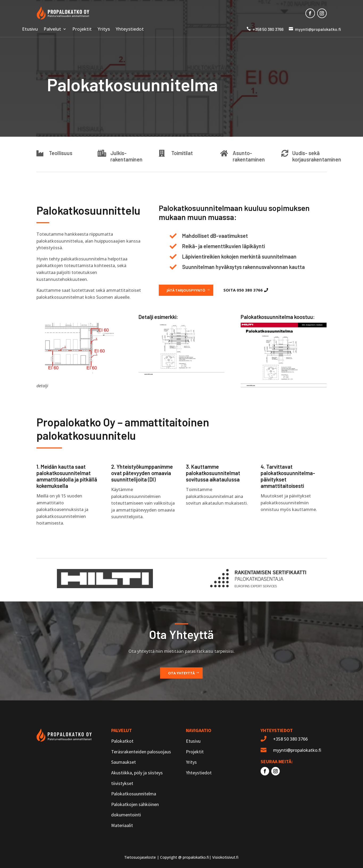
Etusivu (30, 30)
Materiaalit (122, 825)
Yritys (104, 30)
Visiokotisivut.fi (225, 857)
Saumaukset (124, 762)
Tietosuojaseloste (140, 857)
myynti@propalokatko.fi (318, 29)
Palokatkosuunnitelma (134, 794)
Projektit (82, 30)
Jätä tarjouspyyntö (186, 290)
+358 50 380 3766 (268, 29)
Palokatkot (122, 741)
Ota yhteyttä (181, 673)
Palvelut (52, 30)
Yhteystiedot (130, 30)
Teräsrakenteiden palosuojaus (141, 752)
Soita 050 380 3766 (243, 290)
